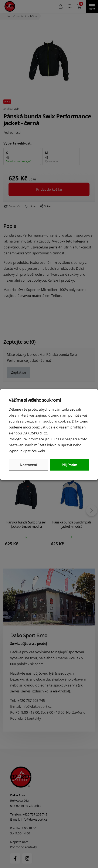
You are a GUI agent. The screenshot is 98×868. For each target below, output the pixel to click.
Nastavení (28, 465)
